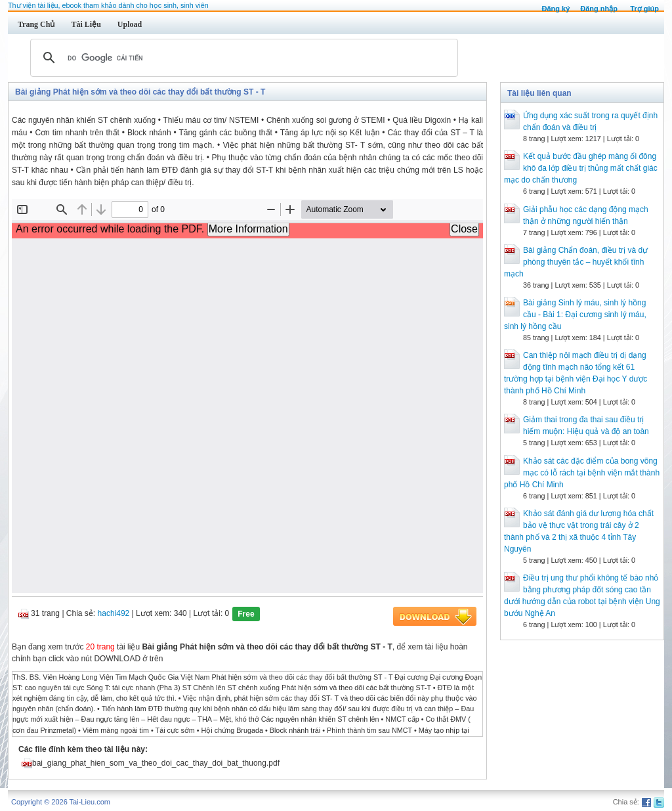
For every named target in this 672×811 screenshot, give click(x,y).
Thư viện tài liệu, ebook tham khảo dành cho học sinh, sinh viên (108, 5)
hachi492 (114, 613)
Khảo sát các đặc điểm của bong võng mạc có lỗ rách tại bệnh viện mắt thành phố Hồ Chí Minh (582, 473)
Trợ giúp (644, 9)
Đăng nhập (599, 9)
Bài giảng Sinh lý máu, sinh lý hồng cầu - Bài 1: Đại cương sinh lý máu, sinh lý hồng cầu (575, 315)
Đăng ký (556, 9)
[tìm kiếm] (242, 58)
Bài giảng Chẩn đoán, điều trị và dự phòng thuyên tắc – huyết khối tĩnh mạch (576, 262)
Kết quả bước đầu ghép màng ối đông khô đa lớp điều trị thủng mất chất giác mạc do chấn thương (581, 168)
